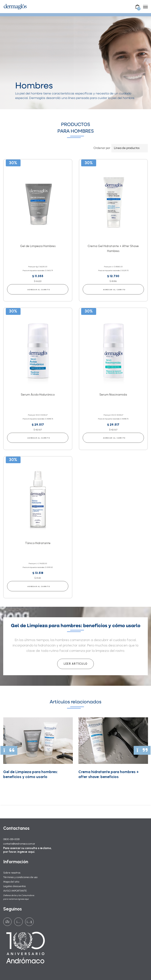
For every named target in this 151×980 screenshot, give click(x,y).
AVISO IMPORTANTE (15, 891)
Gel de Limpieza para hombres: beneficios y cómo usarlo (31, 774)
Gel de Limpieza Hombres (38, 246)
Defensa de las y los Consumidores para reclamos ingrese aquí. (19, 897)
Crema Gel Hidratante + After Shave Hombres (113, 249)
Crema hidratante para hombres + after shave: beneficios (109, 774)
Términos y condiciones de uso (20, 877)
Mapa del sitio (11, 882)
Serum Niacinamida (113, 395)
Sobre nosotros (12, 873)
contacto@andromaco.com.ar (19, 844)
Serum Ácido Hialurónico (38, 395)
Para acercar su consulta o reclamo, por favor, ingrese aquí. (27, 850)
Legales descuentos (14, 886)
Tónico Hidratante (38, 543)
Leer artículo (75, 664)
